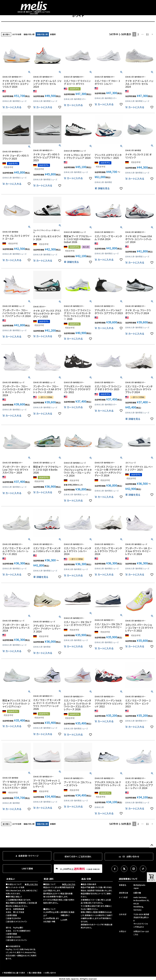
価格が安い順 (29, 34)
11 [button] (147, 34)
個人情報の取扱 (35, 973)
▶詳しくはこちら (31, 884)
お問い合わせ (51, 973)
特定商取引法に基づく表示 (14, 973)
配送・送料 (49, 879)
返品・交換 (86, 879)
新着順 (53, 34)
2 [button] (138, 34)
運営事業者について (128, 879)
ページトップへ (152, 845)
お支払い (11, 879)
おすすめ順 (17, 34)
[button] (152, 34)
